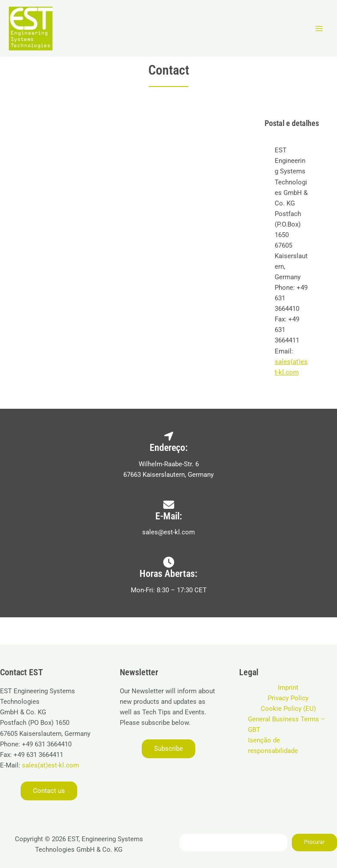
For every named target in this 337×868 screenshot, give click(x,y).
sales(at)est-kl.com (50, 765)
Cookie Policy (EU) (288, 709)
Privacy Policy (288, 698)
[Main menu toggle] (319, 29)
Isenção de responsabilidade (273, 746)
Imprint (288, 688)
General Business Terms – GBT (287, 724)
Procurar (314, 842)
